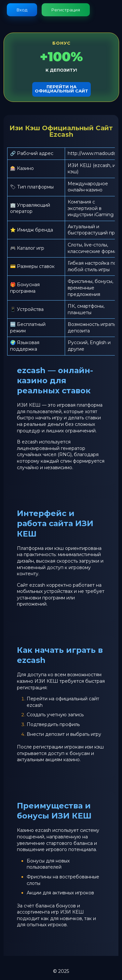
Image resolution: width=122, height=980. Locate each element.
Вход (22, 10)
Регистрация (66, 10)
